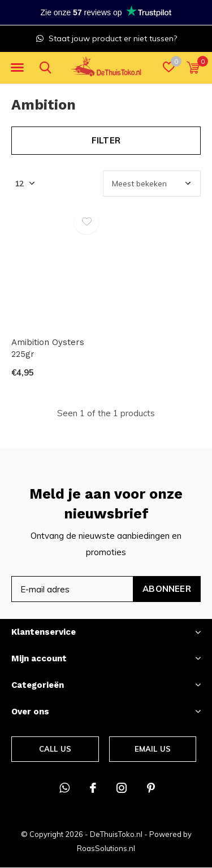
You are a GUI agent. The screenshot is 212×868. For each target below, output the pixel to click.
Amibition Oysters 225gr (48, 348)
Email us (153, 749)
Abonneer (167, 589)
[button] (17, 68)
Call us (55, 749)
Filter (106, 140)
